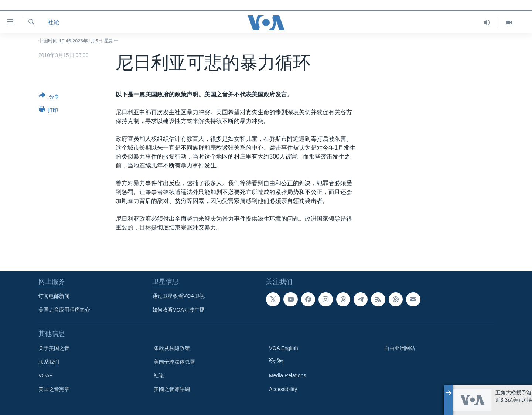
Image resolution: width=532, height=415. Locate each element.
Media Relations (287, 375)
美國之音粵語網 (172, 389)
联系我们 (49, 362)
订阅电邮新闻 (54, 296)
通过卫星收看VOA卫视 (178, 296)
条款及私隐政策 (172, 348)
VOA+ (45, 375)
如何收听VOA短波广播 (178, 310)
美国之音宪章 (54, 389)
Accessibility (283, 389)
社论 (54, 22)
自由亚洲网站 (400, 348)
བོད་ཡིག (276, 362)
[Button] (49, 98)
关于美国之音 (54, 348)
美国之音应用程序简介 (64, 310)
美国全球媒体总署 (174, 362)
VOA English (284, 348)
